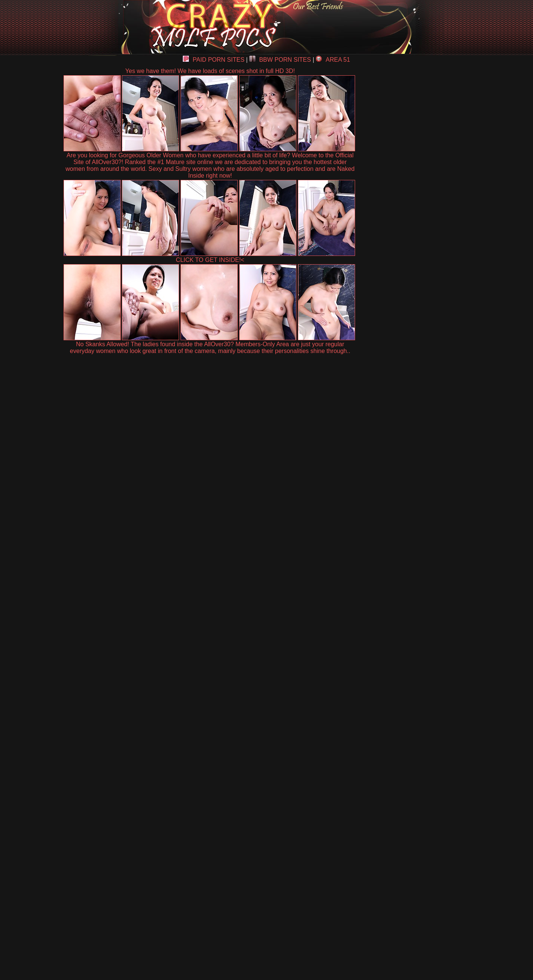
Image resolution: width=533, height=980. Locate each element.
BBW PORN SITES (280, 60)
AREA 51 (333, 60)
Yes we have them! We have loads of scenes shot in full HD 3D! (210, 71)
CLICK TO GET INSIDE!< (210, 260)
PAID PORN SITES (214, 60)
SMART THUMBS (280, 805)
